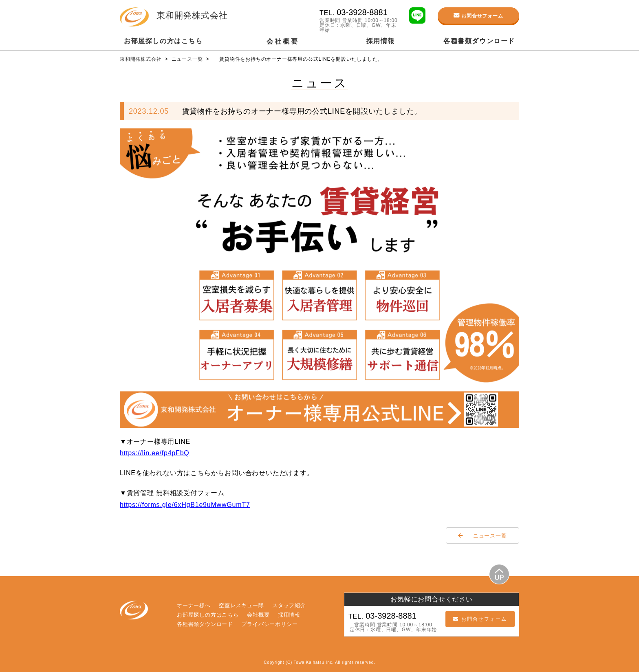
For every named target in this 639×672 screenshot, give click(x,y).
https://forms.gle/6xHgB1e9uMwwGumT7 (185, 505)
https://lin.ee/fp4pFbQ (155, 453)
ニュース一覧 (188, 59)
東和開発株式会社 (142, 59)
